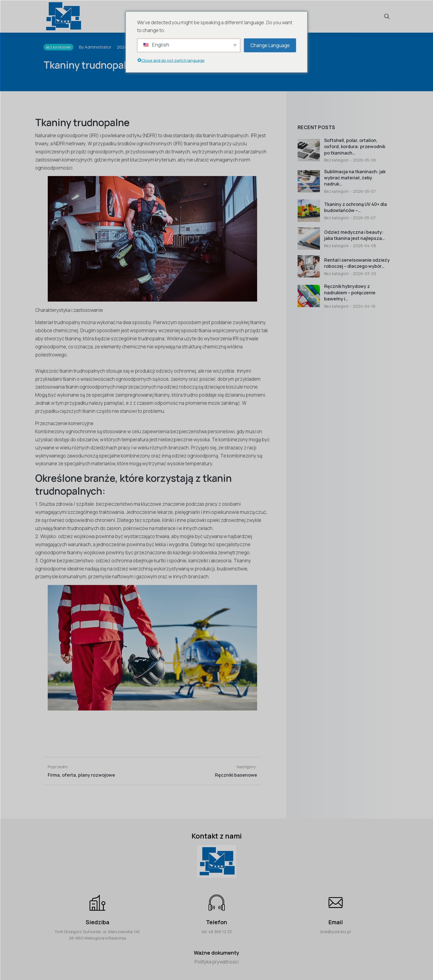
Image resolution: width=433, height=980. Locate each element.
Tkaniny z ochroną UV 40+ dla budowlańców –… (356, 207)
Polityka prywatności (217, 962)
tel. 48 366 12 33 (217, 932)
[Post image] (309, 150)
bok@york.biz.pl (336, 932)
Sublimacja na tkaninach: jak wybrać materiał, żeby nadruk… (355, 178)
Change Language (270, 45)
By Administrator (95, 47)
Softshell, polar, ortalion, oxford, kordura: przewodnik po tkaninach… (355, 147)
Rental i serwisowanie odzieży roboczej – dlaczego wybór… (357, 263)
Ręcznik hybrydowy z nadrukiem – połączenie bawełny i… (350, 292)
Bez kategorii (336, 160)
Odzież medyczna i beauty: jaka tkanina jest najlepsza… (355, 235)
